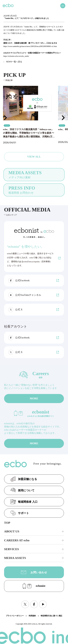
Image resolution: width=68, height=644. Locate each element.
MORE (34, 398)
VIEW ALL (34, 157)
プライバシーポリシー (15, 616)
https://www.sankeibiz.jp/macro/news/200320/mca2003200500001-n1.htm (30, 46)
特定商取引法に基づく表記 (51, 616)
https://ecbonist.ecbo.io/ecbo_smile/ (16, 56)
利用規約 (32, 616)
